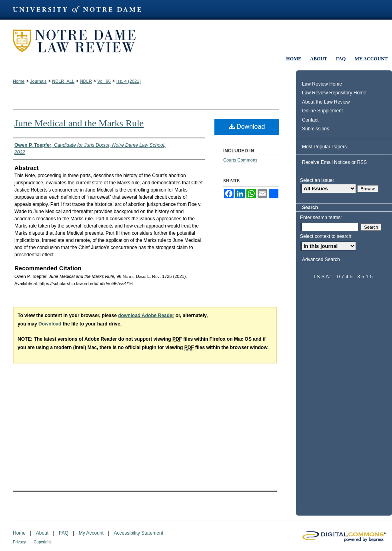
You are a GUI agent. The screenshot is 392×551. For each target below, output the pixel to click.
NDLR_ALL (63, 81)
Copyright (42, 542)
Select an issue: (317, 180)
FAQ (64, 533)
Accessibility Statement (139, 533)
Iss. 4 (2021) (129, 81)
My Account (91, 533)
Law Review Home (322, 84)
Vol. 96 (104, 81)
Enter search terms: (321, 218)
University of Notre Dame (81, 10)
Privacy (19, 542)
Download (247, 127)
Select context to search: (326, 236)
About (42, 533)
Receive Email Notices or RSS (334, 162)
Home (19, 81)
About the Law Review (326, 102)
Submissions (316, 129)
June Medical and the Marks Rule (79, 123)
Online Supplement (322, 111)
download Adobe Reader (146, 315)
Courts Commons (240, 160)
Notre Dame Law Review (80, 41)
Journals (38, 81)
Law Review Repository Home (334, 93)
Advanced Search (321, 260)
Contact (310, 120)
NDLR (86, 81)
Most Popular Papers (324, 147)
